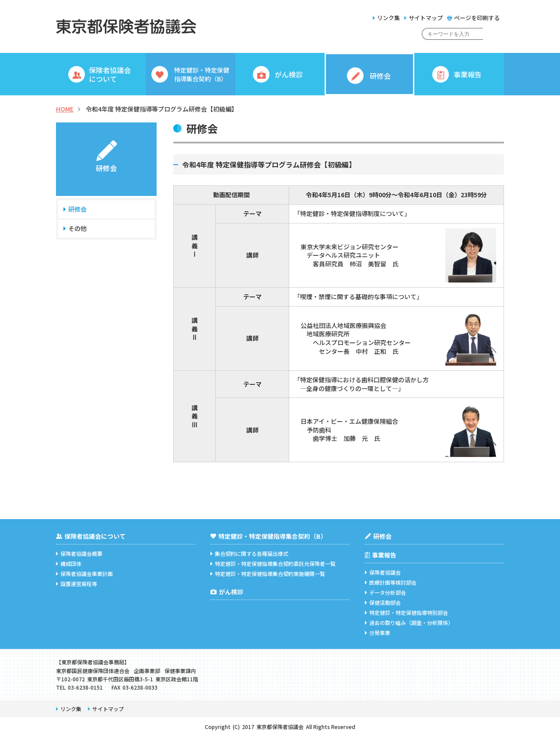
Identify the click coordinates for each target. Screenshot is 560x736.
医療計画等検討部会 (391, 582)
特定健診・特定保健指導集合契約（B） (269, 536)
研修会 (77, 209)
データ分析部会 (385, 592)
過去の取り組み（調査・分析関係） (409, 623)
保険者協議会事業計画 (84, 574)
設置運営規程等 (77, 584)
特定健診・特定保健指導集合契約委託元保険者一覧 (273, 563)
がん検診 (227, 592)
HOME (65, 109)
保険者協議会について (91, 536)
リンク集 (386, 18)
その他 (77, 228)
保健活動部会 (383, 602)
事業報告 (381, 555)
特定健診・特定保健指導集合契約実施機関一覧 (268, 574)
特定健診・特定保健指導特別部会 (406, 612)
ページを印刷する (473, 18)
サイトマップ (423, 18)
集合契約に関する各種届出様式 (249, 553)
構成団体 (69, 563)
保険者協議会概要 (79, 553)
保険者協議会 (383, 572)
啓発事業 (378, 633)
